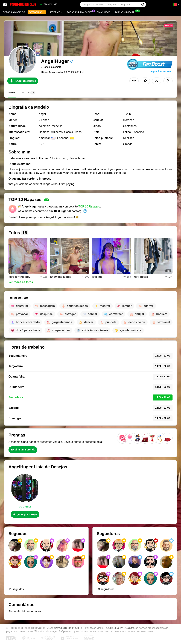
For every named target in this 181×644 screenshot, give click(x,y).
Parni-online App (125, 12)
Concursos (103, 12)
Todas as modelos (14, 12)
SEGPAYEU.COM (124, 628)
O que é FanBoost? (161, 72)
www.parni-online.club (68, 628)
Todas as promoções (80, 12)
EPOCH (107, 628)
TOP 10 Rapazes (89, 207)
